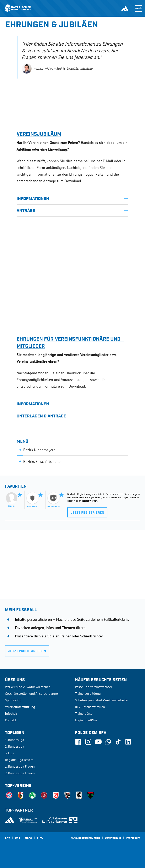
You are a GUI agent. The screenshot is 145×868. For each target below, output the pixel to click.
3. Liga (10, 753)
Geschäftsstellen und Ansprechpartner (32, 693)
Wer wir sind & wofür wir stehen (28, 687)
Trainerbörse (84, 713)
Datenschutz (113, 838)
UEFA (29, 838)
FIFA (40, 838)
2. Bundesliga (15, 746)
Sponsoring (13, 700)
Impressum (133, 838)
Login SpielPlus (86, 720)
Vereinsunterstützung (20, 707)
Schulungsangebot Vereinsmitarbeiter (102, 700)
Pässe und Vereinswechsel (93, 687)
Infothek (11, 713)
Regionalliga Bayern (19, 760)
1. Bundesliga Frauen (20, 766)
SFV (7, 838)
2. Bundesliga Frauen (20, 773)
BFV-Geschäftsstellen (90, 707)
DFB (18, 838)
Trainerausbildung (88, 693)
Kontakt (10, 720)
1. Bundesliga (15, 740)
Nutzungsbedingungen (85, 838)
